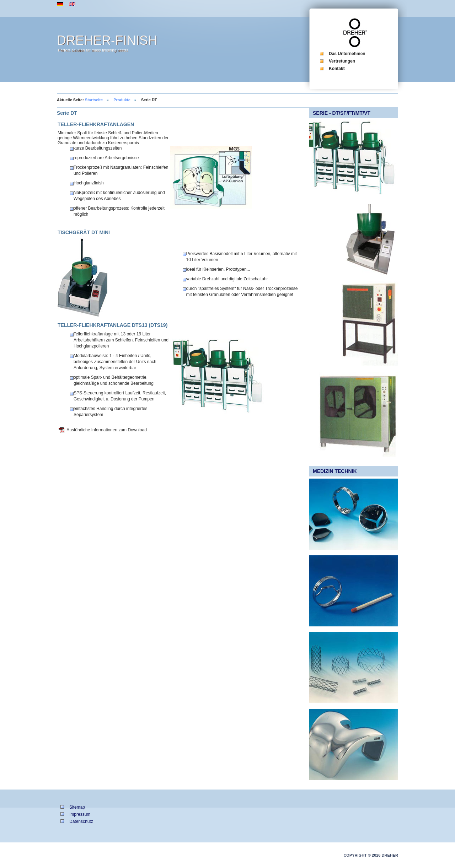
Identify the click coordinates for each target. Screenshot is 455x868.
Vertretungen (342, 61)
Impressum (80, 814)
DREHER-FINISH (107, 40)
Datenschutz (81, 821)
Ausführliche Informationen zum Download (106, 430)
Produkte (122, 100)
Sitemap (77, 807)
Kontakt (337, 69)
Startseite (94, 100)
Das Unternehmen (347, 54)
